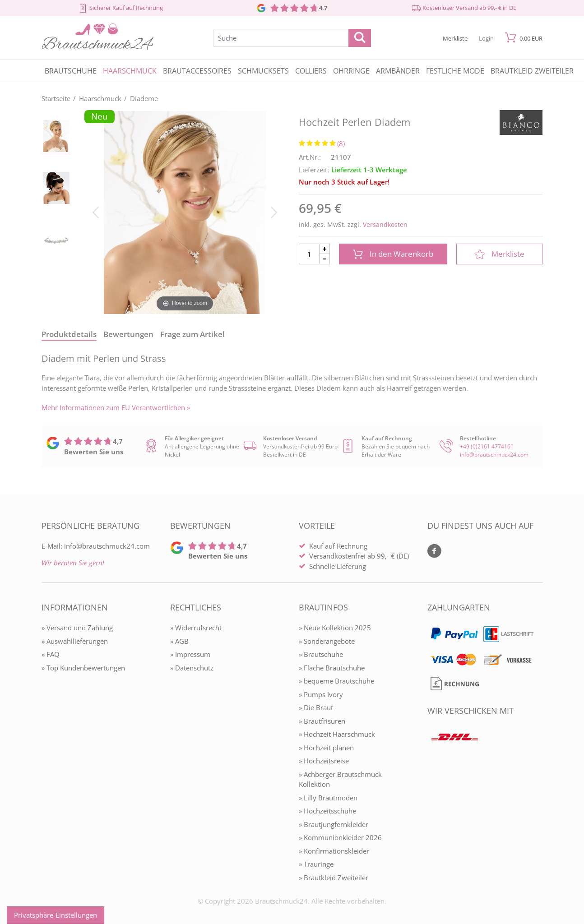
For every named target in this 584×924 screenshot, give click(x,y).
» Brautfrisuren (322, 721)
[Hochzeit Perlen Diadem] (185, 212)
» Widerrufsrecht (196, 628)
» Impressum (190, 654)
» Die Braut (316, 707)
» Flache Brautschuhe (332, 668)
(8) (341, 143)
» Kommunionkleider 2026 (340, 837)
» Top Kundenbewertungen (83, 668)
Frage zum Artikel (192, 334)
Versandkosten (385, 224)
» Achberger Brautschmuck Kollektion (340, 779)
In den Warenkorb (393, 254)
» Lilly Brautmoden (328, 798)
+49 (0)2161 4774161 (487, 446)
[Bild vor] (274, 212)
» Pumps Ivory (321, 694)
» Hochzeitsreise (324, 761)
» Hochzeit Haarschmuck (337, 734)
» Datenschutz (192, 668)
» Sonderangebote (327, 641)
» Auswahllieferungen (75, 641)
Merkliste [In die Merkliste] (500, 254)
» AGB (179, 641)
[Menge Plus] (325, 249)
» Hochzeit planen (326, 748)
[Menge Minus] (325, 259)
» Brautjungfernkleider (334, 824)
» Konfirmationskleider (334, 851)
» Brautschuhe (321, 654)
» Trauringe (316, 864)
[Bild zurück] (96, 212)
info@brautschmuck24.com (494, 455)
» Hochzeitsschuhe (327, 811)
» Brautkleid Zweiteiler (334, 878)
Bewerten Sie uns (94, 452)
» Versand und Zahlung (77, 628)
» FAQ (51, 654)
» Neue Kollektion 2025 (335, 628)
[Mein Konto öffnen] (486, 38)
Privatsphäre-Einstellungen (56, 915)
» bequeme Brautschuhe (336, 681)
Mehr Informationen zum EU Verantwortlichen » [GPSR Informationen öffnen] (116, 408)
